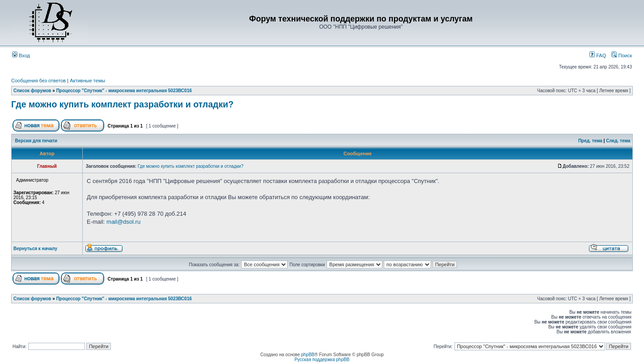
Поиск (622, 55)
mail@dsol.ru (123, 222)
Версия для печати (36, 141)
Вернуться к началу (35, 249)
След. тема (618, 141)
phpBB (308, 355)
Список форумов (32, 91)
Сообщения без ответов (38, 81)
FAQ (598, 55)
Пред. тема (590, 141)
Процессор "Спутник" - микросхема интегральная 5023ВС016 (124, 91)
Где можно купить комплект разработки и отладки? (122, 104)
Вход (21, 55)
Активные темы (87, 81)
